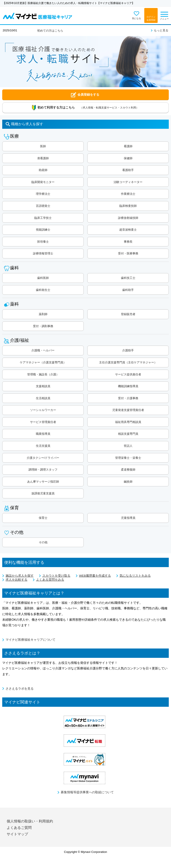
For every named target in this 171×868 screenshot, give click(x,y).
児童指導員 (128, 518)
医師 (43, 146)
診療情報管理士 (43, 253)
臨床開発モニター (43, 182)
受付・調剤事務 (43, 326)
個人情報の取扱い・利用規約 (30, 821)
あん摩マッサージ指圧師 (43, 482)
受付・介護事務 (128, 398)
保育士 (43, 518)
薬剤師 (43, 314)
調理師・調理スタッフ (43, 470)
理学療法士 (43, 194)
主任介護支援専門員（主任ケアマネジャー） (128, 362)
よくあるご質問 (19, 828)
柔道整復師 (128, 470)
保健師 (128, 158)
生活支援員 (43, 446)
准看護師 (43, 158)
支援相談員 (43, 386)
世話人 (128, 446)
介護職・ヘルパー (43, 350)
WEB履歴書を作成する (95, 576)
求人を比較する (16, 580)
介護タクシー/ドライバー (43, 458)
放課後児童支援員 (43, 493)
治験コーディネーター (128, 182)
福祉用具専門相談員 (128, 422)
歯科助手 (128, 290)
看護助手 (128, 170)
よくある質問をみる (50, 580)
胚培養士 (43, 242)
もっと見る (161, 30)
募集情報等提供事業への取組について (87, 792)
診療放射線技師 (128, 218)
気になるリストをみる (135, 576)
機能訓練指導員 (128, 386)
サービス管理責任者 (43, 422)
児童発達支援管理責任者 (128, 410)
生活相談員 (43, 398)
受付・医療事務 (128, 253)
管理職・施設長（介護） (43, 374)
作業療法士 (128, 194)
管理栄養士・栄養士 (128, 458)
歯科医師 (43, 278)
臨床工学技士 (43, 218)
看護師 (128, 146)
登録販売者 (128, 314)
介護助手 (128, 350)
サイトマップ (17, 834)
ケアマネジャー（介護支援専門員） (43, 362)
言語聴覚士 (43, 206)
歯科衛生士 (43, 290)
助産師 (43, 170)
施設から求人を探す (20, 576)
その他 (43, 542)
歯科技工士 (128, 278)
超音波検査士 (128, 230)
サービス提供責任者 (128, 374)
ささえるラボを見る (20, 689)
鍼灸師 (128, 482)
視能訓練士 (43, 230)
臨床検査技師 (128, 206)
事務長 (128, 242)
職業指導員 (43, 434)
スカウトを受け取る (56, 576)
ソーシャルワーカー (43, 410)
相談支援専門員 (128, 434)
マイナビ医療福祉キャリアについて (31, 640)
